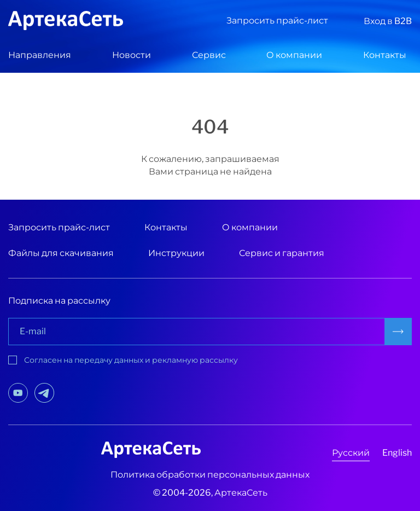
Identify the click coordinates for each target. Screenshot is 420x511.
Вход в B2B (388, 21)
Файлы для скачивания (61, 253)
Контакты (385, 55)
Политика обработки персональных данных (210, 475)
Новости (132, 55)
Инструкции (176, 253)
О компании (294, 55)
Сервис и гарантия (282, 253)
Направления (40, 55)
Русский (351, 453)
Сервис (209, 55)
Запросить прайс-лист (277, 21)
